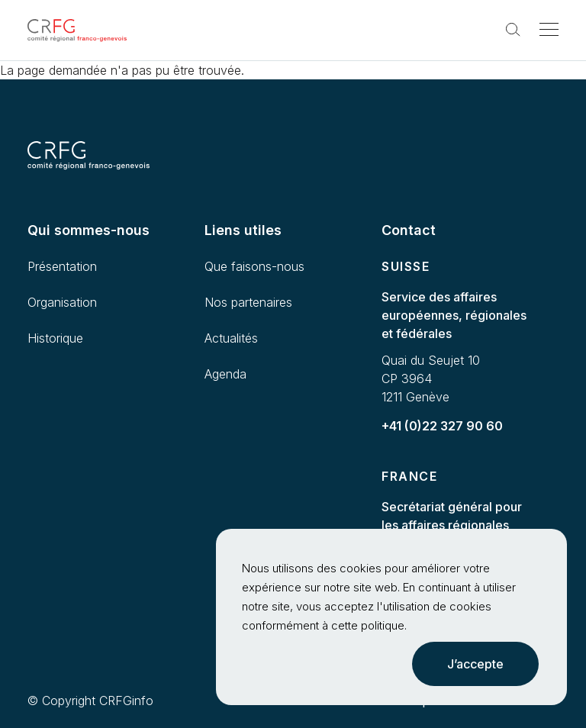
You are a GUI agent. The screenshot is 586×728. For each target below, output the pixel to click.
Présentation (62, 266)
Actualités (231, 338)
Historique (55, 338)
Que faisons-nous (254, 266)
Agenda (225, 374)
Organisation (62, 302)
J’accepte (475, 664)
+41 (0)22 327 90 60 (442, 426)
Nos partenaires (248, 302)
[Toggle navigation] (549, 31)
